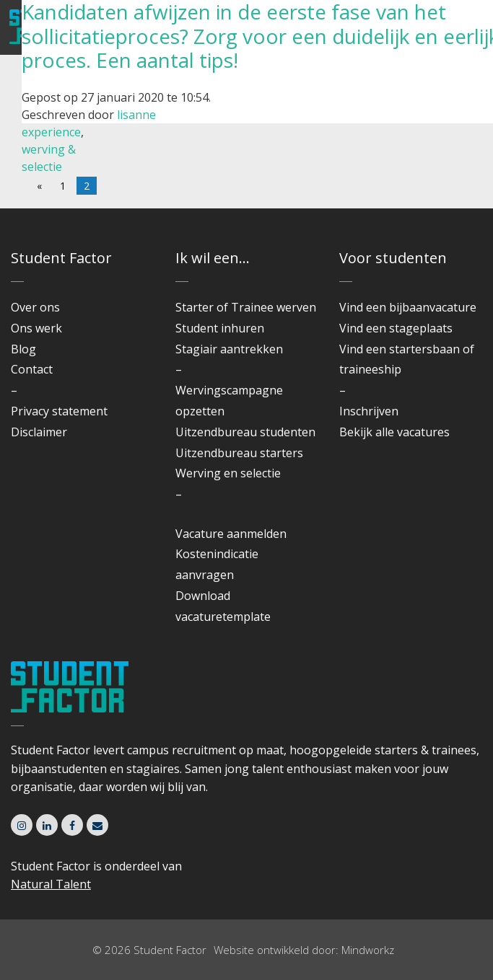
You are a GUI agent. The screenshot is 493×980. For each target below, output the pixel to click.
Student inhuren (220, 328)
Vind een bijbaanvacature (408, 307)
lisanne (136, 115)
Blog (23, 349)
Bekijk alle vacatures (394, 432)
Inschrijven (369, 411)
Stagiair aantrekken (229, 349)
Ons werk (36, 328)
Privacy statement (59, 411)
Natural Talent (51, 884)
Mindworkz (368, 950)
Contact (32, 369)
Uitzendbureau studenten (245, 432)
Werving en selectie (228, 473)
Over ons (35, 307)
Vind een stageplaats (396, 328)
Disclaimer (39, 432)
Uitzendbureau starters (239, 453)
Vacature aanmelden (231, 534)
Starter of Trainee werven (246, 307)
